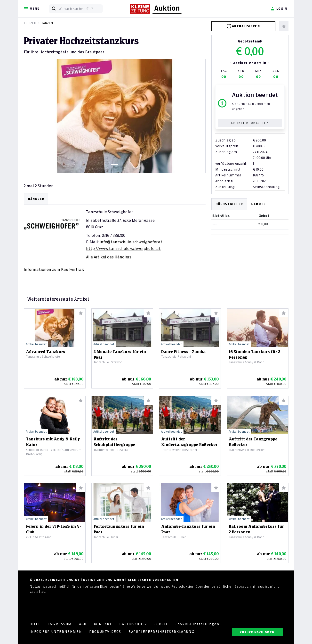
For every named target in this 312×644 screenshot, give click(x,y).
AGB (83, 624)
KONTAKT (103, 624)
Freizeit (30, 23)
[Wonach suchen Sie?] (81, 9)
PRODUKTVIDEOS (105, 632)
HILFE (35, 624)
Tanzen (47, 23)
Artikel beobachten (250, 123)
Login (279, 9)
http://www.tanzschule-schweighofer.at (123, 248)
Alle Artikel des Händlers (109, 257)
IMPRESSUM (60, 624)
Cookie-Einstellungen (197, 624)
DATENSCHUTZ (133, 624)
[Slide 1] (115, 165)
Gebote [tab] (258, 204)
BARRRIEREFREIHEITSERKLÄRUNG (161, 632)
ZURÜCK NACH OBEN (257, 632)
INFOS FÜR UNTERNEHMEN (56, 632)
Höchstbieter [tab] (229, 204)
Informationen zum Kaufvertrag (54, 269)
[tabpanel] (115, 233)
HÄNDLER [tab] (36, 199)
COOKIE (161, 624)
